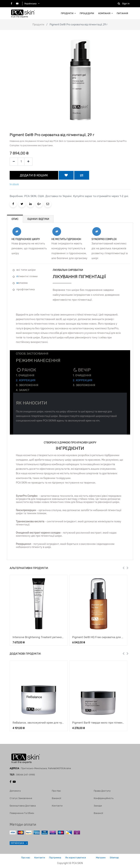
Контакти (57, 805)
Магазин (103, 857)
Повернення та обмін (22, 812)
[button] (66, 175)
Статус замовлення (21, 797)
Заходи (98, 805)
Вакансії (56, 797)
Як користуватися (76, 857)
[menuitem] (68, 13)
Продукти (38, 25)
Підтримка (54, 857)
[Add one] (28, 162)
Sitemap (118, 857)
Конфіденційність (104, 797)
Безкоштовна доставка (23, 805)
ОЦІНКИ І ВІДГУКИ (38, 219)
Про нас (56, 790)
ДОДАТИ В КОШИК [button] (34, 175)
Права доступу (102, 790)
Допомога (15, 790)
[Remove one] (14, 162)
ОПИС (15, 219)
